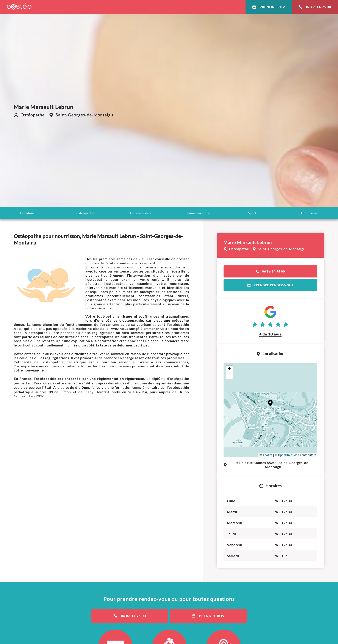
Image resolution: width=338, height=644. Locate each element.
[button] (270, 403)
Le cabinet (28, 213)
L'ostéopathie (85, 213)
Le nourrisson (141, 213)
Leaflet (266, 455)
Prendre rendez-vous (270, 285)
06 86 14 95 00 (315, 7)
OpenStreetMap (289, 455)
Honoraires (310, 213)
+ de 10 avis (270, 334)
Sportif (253, 213)
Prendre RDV (269, 7)
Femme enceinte (197, 213)
